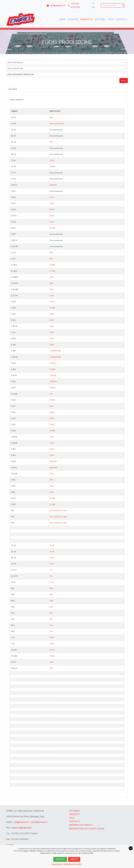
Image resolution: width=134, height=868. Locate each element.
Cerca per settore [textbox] (66, 69)
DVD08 (53, 388)
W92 (52, 277)
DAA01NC (54, 468)
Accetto (60, 859)
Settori (100, 19)
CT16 (52, 583)
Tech (111, 19)
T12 (51, 570)
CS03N (52, 370)
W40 (52, 290)
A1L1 (52, 511)
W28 (52, 492)
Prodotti (86, 19)
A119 (56, 124)
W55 (52, 320)
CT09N (52, 265)
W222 (57, 511)
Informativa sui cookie (72, 864)
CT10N (52, 271)
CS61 (52, 327)
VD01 (52, 222)
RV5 (51, 259)
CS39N (52, 167)
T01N (52, 296)
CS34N (52, 363)
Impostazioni (57, 864)
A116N (61, 124)
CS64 (52, 345)
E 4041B (53, 376)
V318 (52, 437)
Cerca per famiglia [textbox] (66, 63)
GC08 (52, 546)
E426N (52, 400)
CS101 (52, 161)
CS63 (52, 339)
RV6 (51, 626)
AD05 (52, 210)
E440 (52, 314)
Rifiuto (74, 859)
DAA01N (53, 462)
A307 (52, 406)
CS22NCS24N (55, 351)
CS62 (52, 333)
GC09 (52, 558)
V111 (52, 474)
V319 (52, 443)
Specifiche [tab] (13, 89)
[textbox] (68, 75)
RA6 (51, 118)
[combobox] (67, 62)
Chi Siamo (73, 19)
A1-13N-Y (63, 511)
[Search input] (112, 6)
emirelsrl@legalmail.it (22, 828)
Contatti (121, 19)
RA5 (51, 253)
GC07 (52, 564)
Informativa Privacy (81, 825)
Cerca (124, 81)
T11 (51, 394)
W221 (52, 650)
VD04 (52, 216)
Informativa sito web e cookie (87, 829)
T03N (52, 425)
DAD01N (53, 185)
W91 (52, 284)
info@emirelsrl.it (22, 822)
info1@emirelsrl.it (39, 822)
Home (62, 19)
